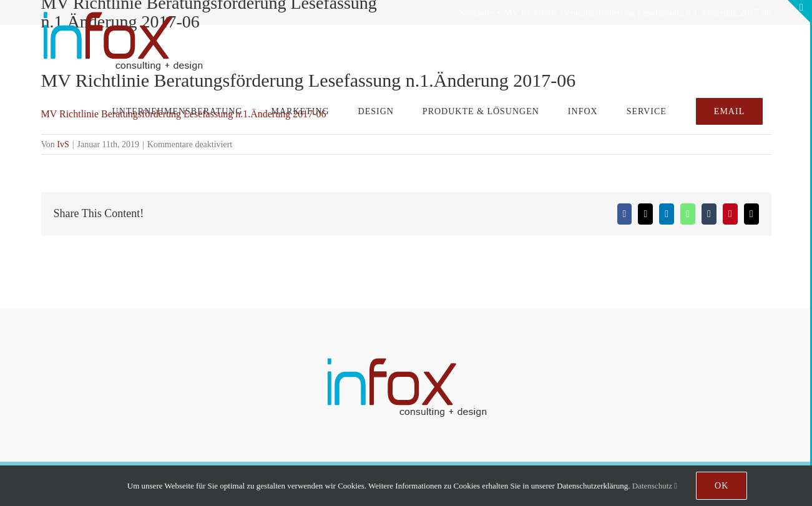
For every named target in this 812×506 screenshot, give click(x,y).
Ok (722, 486)
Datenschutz (655, 486)
